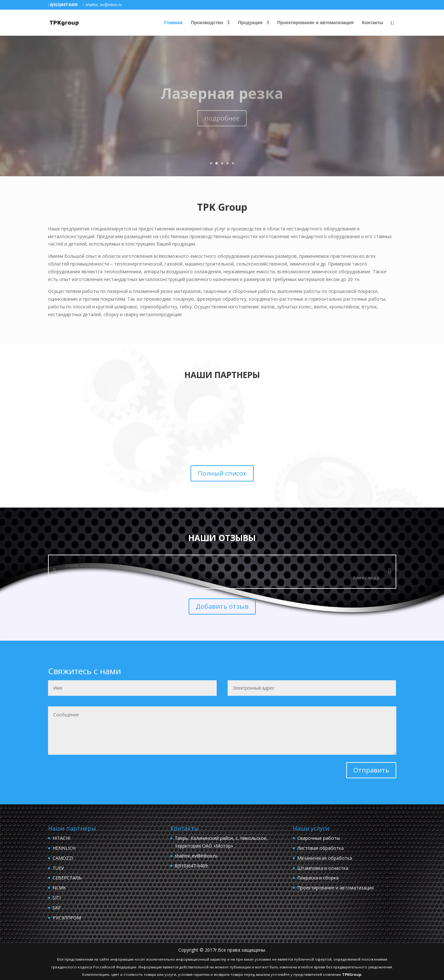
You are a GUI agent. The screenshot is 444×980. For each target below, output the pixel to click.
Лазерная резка (222, 93)
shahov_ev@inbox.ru (196, 856)
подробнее (222, 118)
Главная (173, 23)
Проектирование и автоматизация (316, 23)
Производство (207, 23)
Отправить (371, 770)
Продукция (250, 23)
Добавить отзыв (222, 606)
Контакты (372, 23)
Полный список (222, 473)
